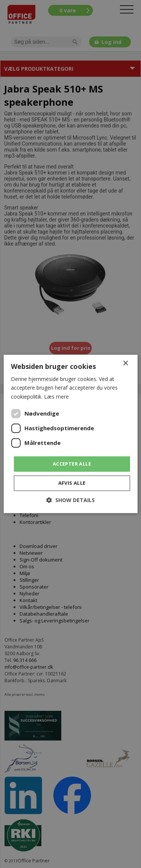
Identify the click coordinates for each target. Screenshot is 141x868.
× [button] (125, 363)
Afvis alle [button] (72, 483)
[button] (70, 500)
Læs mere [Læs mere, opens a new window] (56, 397)
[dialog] (70, 434)
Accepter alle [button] (72, 464)
